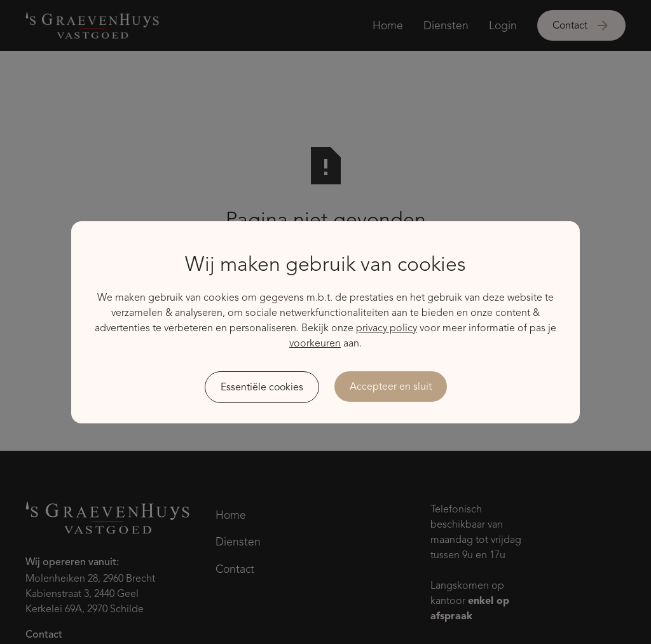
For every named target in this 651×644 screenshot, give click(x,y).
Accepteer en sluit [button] (391, 387)
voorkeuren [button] (315, 343)
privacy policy (387, 328)
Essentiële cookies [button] (262, 387)
